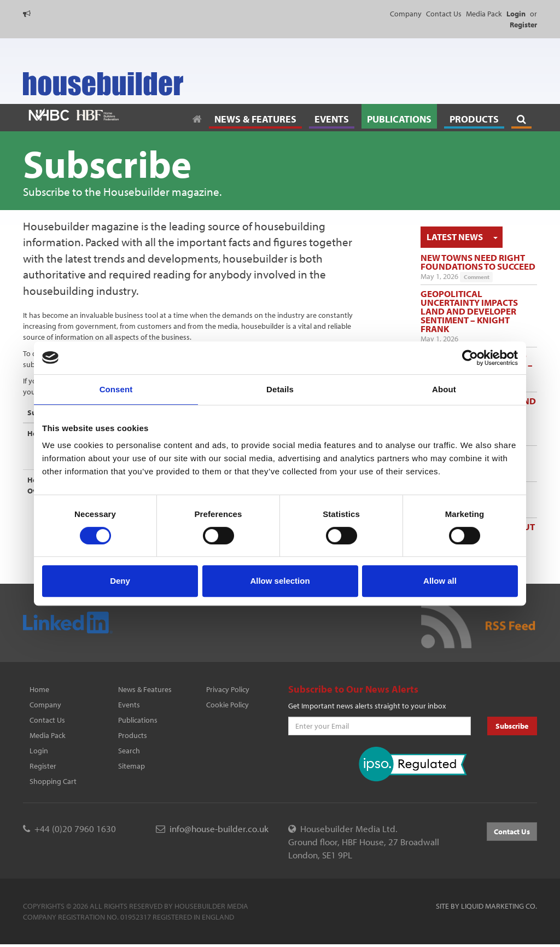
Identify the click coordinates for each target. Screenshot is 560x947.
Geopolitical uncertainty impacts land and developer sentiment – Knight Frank (469, 311)
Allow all (440, 581)
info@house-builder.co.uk (219, 829)
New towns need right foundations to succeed (478, 262)
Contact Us (444, 14)
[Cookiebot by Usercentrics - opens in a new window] (470, 358)
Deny (120, 581)
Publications (138, 720)
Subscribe (512, 726)
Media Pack (484, 14)
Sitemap (132, 766)
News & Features (145, 689)
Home (39, 689)
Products (133, 735)
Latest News (455, 237)
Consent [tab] (116, 389)
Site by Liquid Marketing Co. (486, 906)
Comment (477, 277)
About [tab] (444, 389)
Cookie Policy (227, 705)
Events (129, 705)
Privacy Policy (228, 689)
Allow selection (280, 581)
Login (39, 751)
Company (406, 14)
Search (129, 751)
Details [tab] (280, 389)
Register (43, 766)
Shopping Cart (53, 781)
